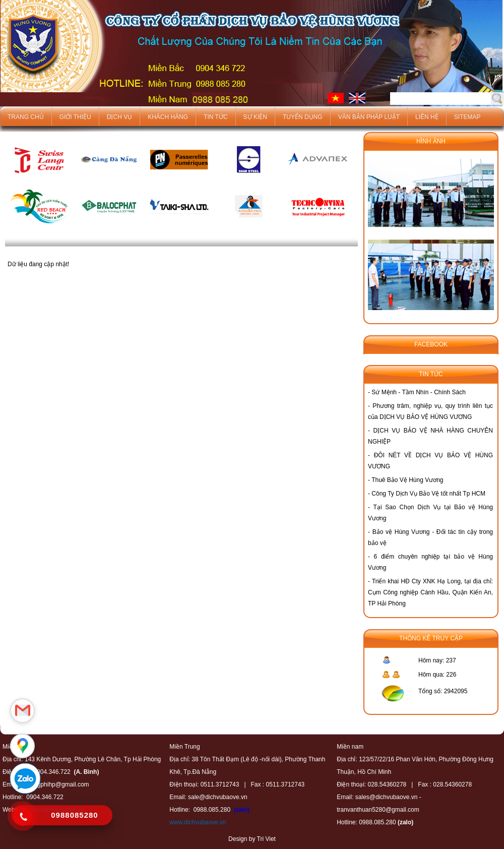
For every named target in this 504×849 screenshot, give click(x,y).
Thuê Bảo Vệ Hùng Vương (407, 480)
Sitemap (467, 117)
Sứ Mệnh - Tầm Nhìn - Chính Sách (419, 392)
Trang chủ (26, 117)
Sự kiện (255, 117)
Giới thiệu (75, 117)
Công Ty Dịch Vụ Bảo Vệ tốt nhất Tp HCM (428, 494)
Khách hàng (168, 117)
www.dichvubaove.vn (198, 822)
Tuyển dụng (303, 117)
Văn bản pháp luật (369, 117)
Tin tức (215, 117)
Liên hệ (427, 117)
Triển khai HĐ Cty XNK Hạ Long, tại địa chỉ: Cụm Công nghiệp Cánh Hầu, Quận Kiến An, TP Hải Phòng (430, 592)
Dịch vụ (119, 117)
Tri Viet (266, 839)
